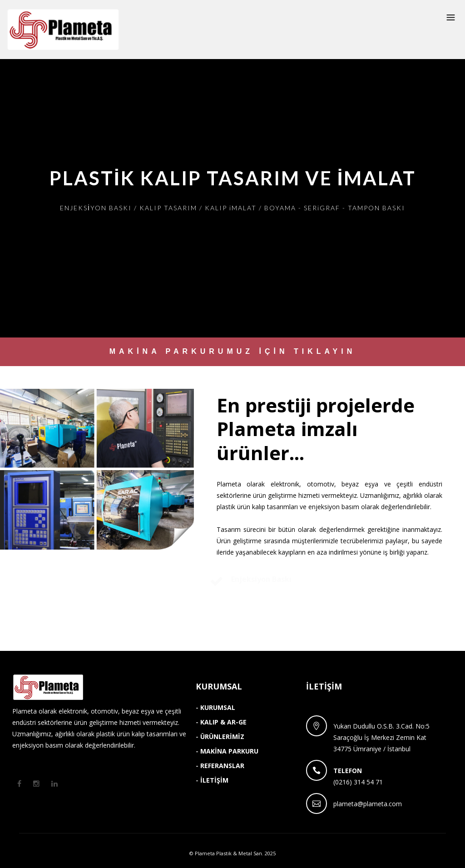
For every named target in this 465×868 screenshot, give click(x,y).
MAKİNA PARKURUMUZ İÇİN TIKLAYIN (233, 351)
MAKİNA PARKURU (229, 751)
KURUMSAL (218, 707)
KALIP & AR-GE (223, 722)
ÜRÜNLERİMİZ (222, 737)
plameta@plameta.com (368, 804)
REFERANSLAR (222, 766)
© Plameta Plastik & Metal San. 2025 (232, 853)
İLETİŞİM (214, 780)
